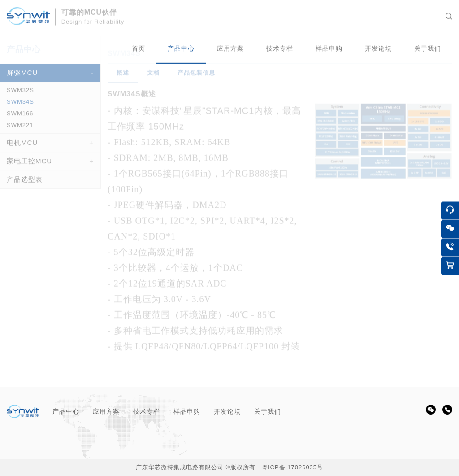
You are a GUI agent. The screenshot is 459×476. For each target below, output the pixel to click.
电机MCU (22, 145)
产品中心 (66, 411)
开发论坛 (227, 411)
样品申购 (187, 411)
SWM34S (20, 104)
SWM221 (20, 128)
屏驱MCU (22, 75)
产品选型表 (25, 182)
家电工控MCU (29, 164)
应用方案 (106, 411)
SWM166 (20, 116)
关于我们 (268, 411)
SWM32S (20, 93)
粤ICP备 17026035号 (292, 467)
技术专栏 (147, 411)
